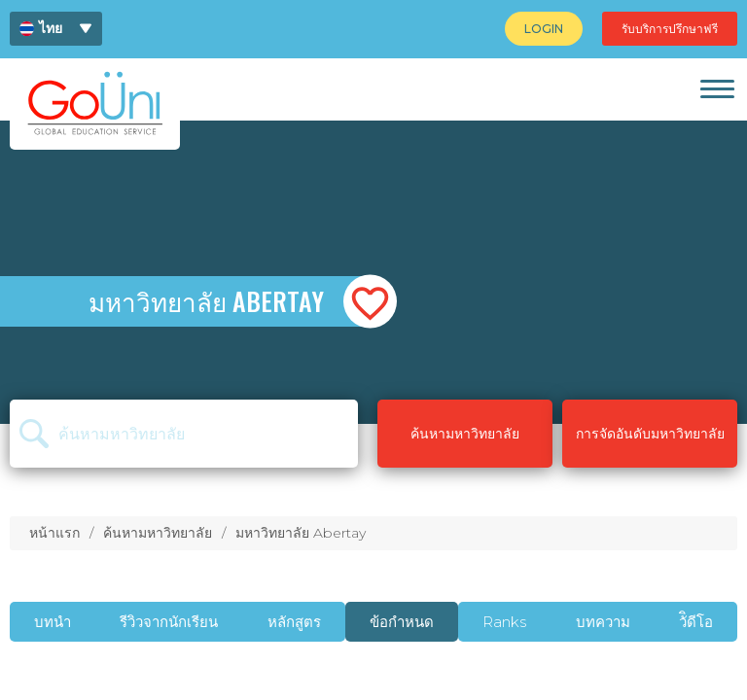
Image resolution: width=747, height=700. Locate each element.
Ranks (504, 622)
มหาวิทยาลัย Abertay (301, 533)
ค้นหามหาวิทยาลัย (158, 533)
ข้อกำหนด (402, 622)
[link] (716, 89)
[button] (370, 302)
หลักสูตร (294, 622)
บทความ (603, 622)
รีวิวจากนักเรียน (169, 622)
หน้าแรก (54, 533)
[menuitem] (56, 29)
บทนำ (53, 622)
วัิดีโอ (696, 622)
